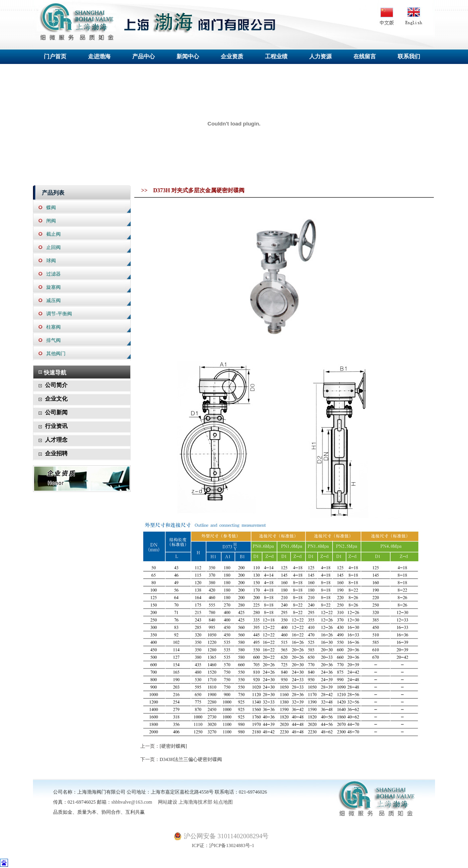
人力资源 (320, 57)
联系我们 (409, 57)
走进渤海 (99, 57)
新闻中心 (188, 57)
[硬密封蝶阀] (173, 746)
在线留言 (365, 57)
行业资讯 (56, 426)
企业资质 (232, 57)
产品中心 (144, 57)
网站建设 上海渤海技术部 (183, 802)
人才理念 (56, 440)
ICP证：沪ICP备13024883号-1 (214, 845)
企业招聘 (56, 454)
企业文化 (56, 399)
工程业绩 (276, 57)
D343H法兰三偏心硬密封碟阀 (191, 759)
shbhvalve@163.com (132, 802)
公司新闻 (56, 412)
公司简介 (56, 385)
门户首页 (55, 57)
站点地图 (223, 802)
